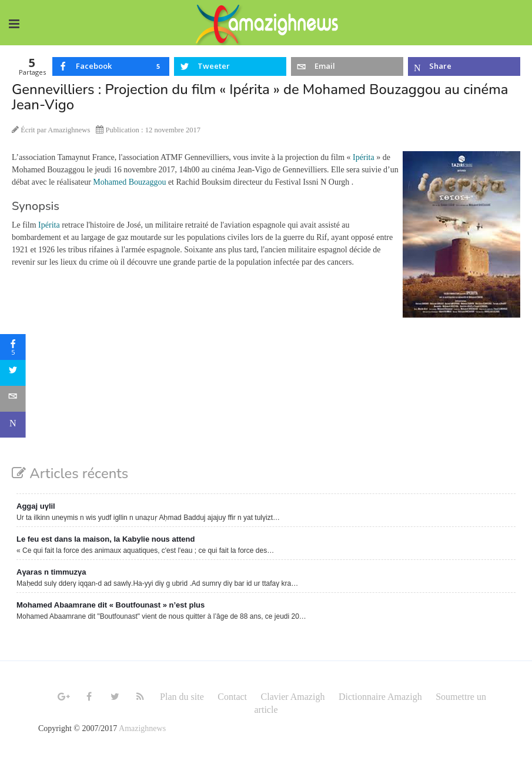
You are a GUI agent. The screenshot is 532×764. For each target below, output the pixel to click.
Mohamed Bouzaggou (129, 182)
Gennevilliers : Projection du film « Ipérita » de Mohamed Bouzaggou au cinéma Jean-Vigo (260, 97)
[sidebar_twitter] (13, 373)
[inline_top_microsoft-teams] (464, 66)
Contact (232, 697)
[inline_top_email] (347, 66)
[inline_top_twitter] (230, 66)
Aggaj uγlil (36, 506)
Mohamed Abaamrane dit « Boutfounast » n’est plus (111, 605)
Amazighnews (142, 728)
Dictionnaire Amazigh (380, 697)
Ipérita (364, 157)
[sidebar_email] (13, 399)
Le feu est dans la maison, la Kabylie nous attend (106, 539)
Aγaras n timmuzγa (51, 572)
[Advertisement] (266, 403)
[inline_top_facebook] (111, 66)
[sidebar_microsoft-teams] (13, 425)
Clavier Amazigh (293, 697)
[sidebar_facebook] (13, 347)
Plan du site (182, 697)
